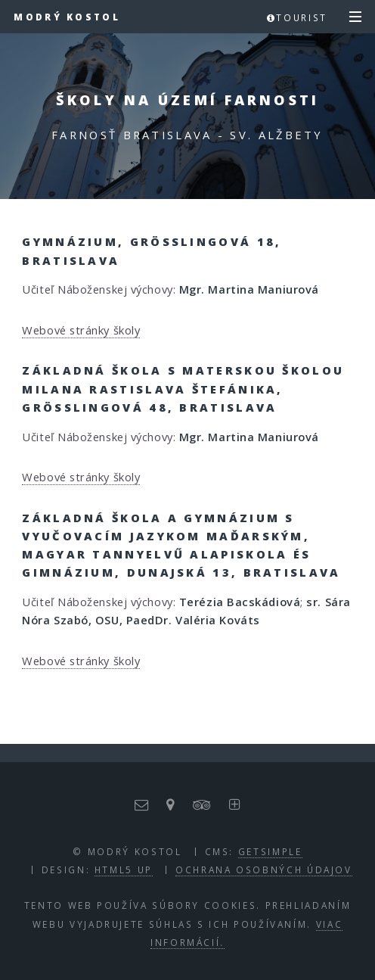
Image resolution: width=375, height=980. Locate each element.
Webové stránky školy (81, 330)
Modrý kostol (67, 17)
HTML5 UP (124, 870)
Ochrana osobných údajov (264, 870)
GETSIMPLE (270, 851)
